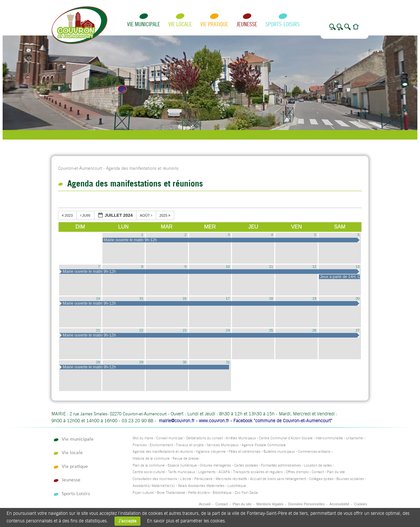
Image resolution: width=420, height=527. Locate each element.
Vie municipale (144, 24)
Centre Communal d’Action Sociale (286, 438)
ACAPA (224, 472)
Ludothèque (237, 486)
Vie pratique (214, 24)
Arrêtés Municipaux (241, 438)
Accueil (205, 504)
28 (98, 362)
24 (228, 330)
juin (86, 215)
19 (314, 298)
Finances (140, 445)
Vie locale (180, 24)
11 (271, 267)
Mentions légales (270, 504)
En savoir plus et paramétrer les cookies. (187, 521)
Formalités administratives (281, 465)
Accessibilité (339, 504)
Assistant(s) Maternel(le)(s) (154, 486)
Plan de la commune (149, 465)
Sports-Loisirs (283, 24)
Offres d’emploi (297, 472)
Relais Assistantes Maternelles (201, 486)
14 (98, 298)
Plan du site (336, 472)
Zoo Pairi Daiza (246, 493)
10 (228, 267)
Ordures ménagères (215, 465)
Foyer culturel (143, 493)
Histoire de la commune (151, 459)
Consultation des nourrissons (155, 479)
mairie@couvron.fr (177, 421)
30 (184, 362)
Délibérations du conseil (204, 438)
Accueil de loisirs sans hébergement (278, 479)
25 (271, 330)
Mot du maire (143, 438)
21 (98, 330)
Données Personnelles (307, 504)
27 (358, 330)
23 (184, 330)
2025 (166, 215)
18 (271, 298)
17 (228, 298)
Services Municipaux (223, 445)
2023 (68, 215)
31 (228, 362)
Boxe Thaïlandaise (171, 493)
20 (358, 298)
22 (141, 330)
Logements (207, 472)
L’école (186, 479)
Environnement (161, 445)
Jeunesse (247, 24)
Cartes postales (246, 465)
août (146, 215)
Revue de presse (186, 459)
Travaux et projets (190, 445)
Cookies (361, 504)
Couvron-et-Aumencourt (80, 168)
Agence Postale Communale (264, 445)
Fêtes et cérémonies (245, 452)
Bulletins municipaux (279, 452)
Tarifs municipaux (182, 472)
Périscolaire (203, 479)
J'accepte (127, 521)
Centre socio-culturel (149, 472)
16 (184, 298)
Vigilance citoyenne (211, 452)
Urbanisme (354, 438)
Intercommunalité (329, 438)
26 (314, 330)
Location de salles (318, 465)
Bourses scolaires (350, 479)
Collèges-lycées (321, 479)
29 (141, 362)
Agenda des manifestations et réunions (163, 452)
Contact (318, 472)
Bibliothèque (222, 493)
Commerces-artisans (314, 452)
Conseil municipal (170, 438)
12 (314, 267)
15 (141, 298)
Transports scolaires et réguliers (258, 472)
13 (358, 267)
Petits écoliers (199, 493)
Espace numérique (182, 465)
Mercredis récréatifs (231, 479)
